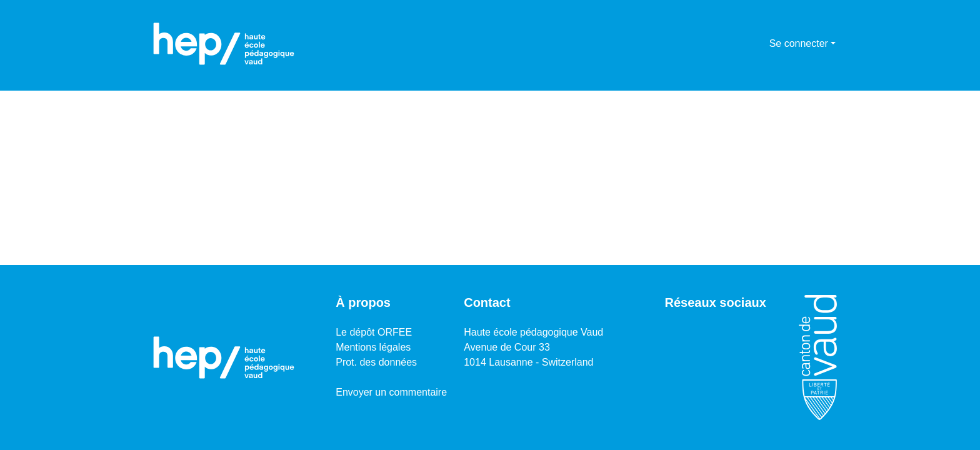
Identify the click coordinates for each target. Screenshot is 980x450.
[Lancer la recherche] (740, 44)
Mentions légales (373, 347)
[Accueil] (224, 44)
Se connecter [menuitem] (799, 43)
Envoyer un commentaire (391, 392)
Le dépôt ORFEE (374, 332)
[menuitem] (758, 44)
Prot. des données (376, 362)
